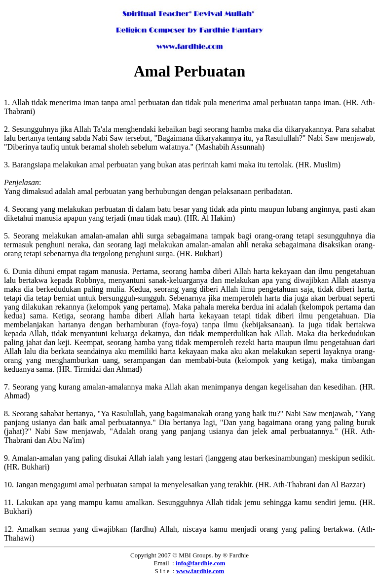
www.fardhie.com (200, 571)
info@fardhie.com (201, 563)
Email (162, 563)
